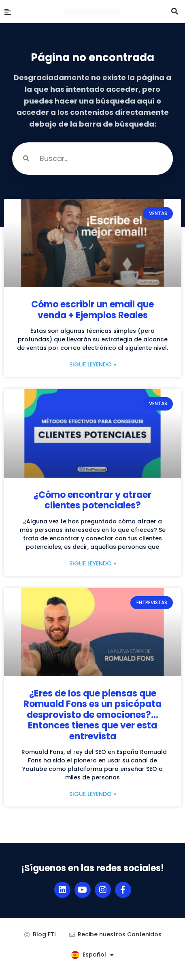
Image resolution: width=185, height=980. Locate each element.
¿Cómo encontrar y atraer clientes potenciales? (92, 500)
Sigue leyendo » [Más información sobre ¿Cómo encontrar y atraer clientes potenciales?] (93, 563)
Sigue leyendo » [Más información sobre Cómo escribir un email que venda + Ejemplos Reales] (93, 364)
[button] (175, 11)
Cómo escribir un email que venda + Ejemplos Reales (92, 310)
